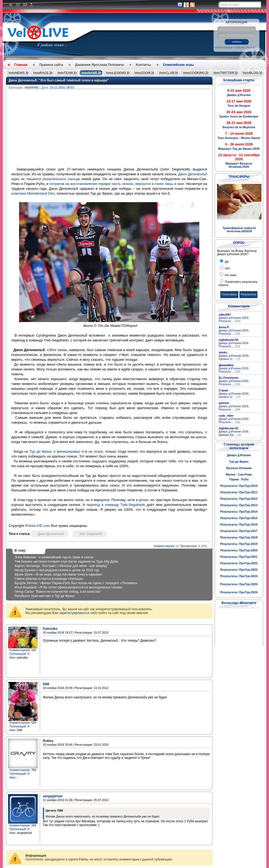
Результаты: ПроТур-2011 (239, 492)
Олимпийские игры (178, 65)
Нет (227, 268)
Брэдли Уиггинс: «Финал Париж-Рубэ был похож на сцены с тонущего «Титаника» (76, 583)
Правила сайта (51, 65)
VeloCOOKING (194, 73)
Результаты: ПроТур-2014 (239, 512)
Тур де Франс (239, 462)
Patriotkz (50, 629)
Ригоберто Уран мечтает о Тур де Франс (45, 596)
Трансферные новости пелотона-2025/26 (239, 230)
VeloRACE (41, 73)
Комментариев (164, 546)
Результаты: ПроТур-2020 (239, 550)
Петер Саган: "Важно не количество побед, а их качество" (58, 592)
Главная (21, 65)
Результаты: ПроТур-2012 (239, 499)
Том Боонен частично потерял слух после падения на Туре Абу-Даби (66, 562)
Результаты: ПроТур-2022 (239, 563)
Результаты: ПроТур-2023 (239, 570)
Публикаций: (18, 654)
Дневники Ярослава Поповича (99, 65)
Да (226, 262)
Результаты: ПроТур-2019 (239, 544)
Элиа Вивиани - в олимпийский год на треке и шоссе (54, 557)
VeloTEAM (65, 73)
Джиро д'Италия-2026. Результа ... (234, 319)
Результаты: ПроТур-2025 (239, 584)
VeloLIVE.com (39, 526)
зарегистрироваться (74, 613)
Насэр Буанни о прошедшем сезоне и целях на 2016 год (57, 570)
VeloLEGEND (116, 73)
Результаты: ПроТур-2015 (239, 518)
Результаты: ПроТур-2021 (239, 557)
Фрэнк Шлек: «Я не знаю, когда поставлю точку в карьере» (59, 574)
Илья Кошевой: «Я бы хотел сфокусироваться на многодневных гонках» (69, 587)
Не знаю (230, 275)
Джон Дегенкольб (51, 534)
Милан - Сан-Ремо (239, 474)
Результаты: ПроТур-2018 (239, 537)
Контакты (144, 65)
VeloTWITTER (224, 73)
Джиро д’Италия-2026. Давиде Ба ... (234, 433)
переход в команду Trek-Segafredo (116, 505)
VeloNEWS (17, 73)
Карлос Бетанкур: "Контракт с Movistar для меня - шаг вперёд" (61, 566)
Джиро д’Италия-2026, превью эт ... (234, 357)
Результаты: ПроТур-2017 (239, 531)
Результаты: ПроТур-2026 (239, 592)
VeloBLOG (250, 73)
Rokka (48, 741)
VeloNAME (89, 73)
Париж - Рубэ (239, 479)
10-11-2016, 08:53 (62, 87)
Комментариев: (20, 650)
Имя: (13, 658)
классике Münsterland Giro (33, 193)
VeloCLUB (167, 73)
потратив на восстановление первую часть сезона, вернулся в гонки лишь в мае (117, 184)
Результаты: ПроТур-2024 (239, 576)
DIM (46, 684)
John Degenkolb (91, 534)
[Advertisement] (135, 129)
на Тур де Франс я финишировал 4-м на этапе (63, 451)
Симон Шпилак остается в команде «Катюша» (49, 579)
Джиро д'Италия (239, 455)
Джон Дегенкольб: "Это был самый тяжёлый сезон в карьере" (59, 80)
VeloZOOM (142, 73)
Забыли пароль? (245, 47)
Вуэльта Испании (239, 468)
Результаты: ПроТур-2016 (239, 524)
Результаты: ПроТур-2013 (239, 505)
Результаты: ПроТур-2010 (239, 486)
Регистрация (225, 47)
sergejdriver (53, 796)
